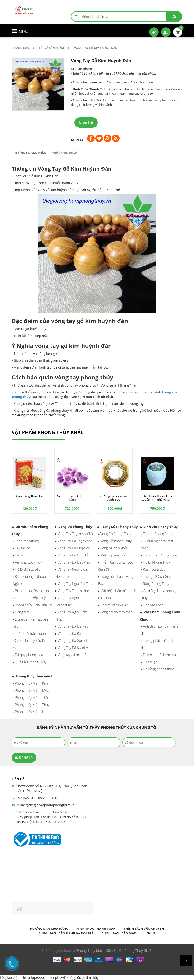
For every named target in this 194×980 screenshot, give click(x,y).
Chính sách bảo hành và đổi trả (66, 933)
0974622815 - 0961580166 (37, 798)
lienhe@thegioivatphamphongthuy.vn (45, 805)
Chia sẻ (77, 140)
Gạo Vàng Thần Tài (30, 496)
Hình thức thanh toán (96, 929)
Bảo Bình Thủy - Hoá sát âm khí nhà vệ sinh (158, 498)
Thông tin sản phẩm (30, 153)
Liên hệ (150, 933)
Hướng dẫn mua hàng (49, 929)
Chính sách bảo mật (119, 933)
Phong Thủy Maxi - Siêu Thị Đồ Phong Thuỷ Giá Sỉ (115, 950)
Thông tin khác (65, 153)
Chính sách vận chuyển (144, 929)
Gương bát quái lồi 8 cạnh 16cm (115, 498)
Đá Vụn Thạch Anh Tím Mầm (72, 498)
